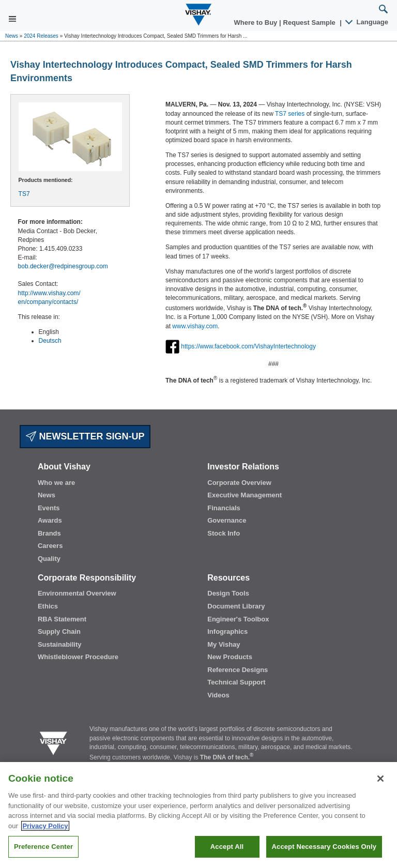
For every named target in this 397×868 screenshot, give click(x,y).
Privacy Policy (45, 826)
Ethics (48, 606)
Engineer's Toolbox (238, 619)
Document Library (236, 606)
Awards (50, 520)
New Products (230, 657)
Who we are (56, 483)
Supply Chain (59, 631)
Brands (49, 533)
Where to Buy (257, 22)
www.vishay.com (195, 326)
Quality (49, 559)
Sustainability (60, 644)
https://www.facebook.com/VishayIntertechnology (248, 346)
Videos (218, 695)
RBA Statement (62, 619)
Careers (50, 546)
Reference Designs (238, 670)
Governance (227, 520)
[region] (198, 815)
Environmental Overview (77, 593)
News (12, 36)
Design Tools (228, 593)
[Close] (380, 779)
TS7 (24, 194)
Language (367, 22)
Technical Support (236, 682)
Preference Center (43, 847)
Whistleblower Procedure (78, 657)
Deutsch (50, 341)
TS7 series (290, 114)
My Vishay (224, 644)
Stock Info (224, 533)
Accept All (227, 847)
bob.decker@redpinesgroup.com (63, 266)
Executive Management (245, 495)
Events (49, 508)
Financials (224, 508)
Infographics (227, 631)
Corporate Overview (239, 483)
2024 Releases (41, 36)
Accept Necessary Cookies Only (324, 847)
